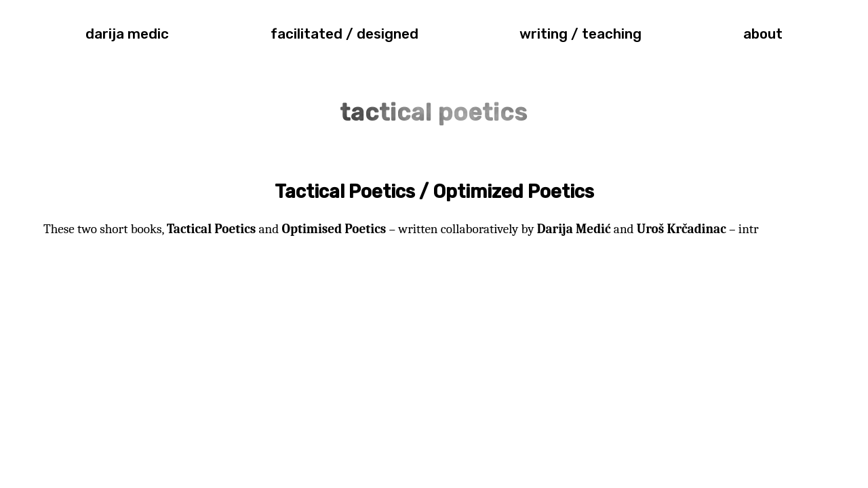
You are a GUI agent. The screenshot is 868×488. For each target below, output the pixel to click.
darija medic (127, 34)
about (763, 34)
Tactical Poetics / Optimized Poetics (434, 192)
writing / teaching (580, 34)
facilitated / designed (344, 34)
